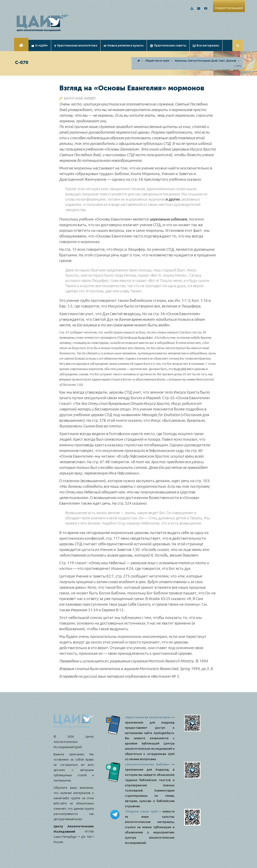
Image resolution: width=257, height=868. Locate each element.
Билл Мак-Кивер (80, 98)
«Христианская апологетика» (148, 717)
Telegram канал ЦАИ (141, 811)
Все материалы (206, 45)
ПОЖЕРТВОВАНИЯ (229, 8)
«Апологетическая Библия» (147, 764)
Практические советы (168, 45)
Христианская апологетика (76, 45)
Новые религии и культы (124, 45)
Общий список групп (157, 61)
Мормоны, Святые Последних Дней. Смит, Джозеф (205, 61)
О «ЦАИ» (40, 45)
